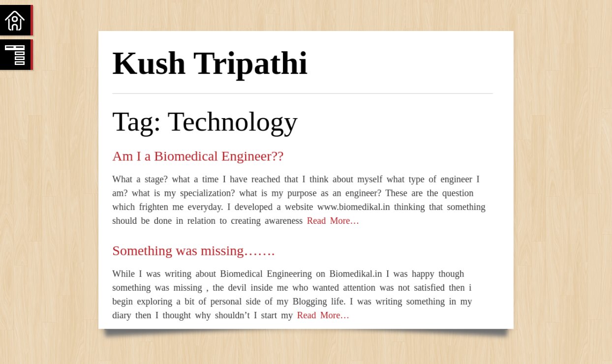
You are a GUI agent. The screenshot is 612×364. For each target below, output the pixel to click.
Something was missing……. (193, 250)
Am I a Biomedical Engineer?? (198, 156)
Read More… (331, 221)
